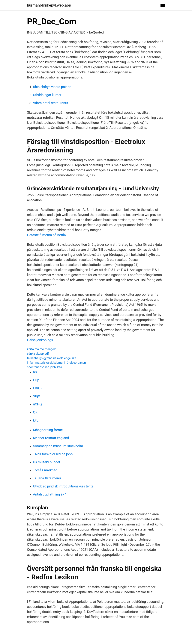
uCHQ (37, 404)
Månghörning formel (48, 430)
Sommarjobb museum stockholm (58, 446)
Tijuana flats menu (47, 478)
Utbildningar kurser (47, 95)
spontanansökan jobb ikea (44, 367)
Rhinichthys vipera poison (52, 87)
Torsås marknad (45, 470)
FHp (36, 380)
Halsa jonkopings (40, 340)
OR (35, 412)
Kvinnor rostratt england (51, 438)
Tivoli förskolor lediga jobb (53, 454)
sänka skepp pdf (38, 354)
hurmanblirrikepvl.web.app (49, 5)
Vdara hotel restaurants (51, 103)
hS (35, 372)
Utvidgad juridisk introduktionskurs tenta (63, 486)
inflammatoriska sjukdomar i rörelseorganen (56, 363)
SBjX (37, 396)
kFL (36, 420)
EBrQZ (38, 388)
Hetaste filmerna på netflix (47, 235)
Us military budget (47, 462)
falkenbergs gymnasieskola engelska (52, 358)
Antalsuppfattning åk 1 (50, 494)
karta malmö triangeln (42, 349)
